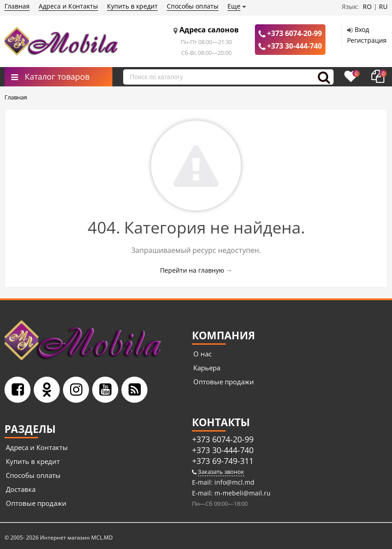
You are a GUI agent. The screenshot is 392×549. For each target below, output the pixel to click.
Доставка (21, 489)
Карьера (207, 368)
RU (383, 7)
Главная (17, 6)
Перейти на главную (192, 270)
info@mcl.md (234, 482)
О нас (203, 354)
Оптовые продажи (224, 382)
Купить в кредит (132, 6)
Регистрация (367, 40)
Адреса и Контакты (68, 6)
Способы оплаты (193, 6)
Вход (362, 29)
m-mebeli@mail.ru (242, 493)
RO (367, 7)
